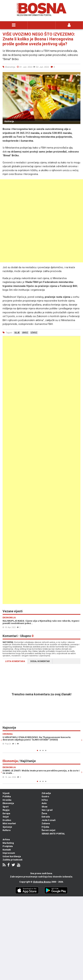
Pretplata (8, 846)
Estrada (46, 817)
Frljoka (45, 827)
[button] (77, 75)
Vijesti (6, 793)
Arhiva (6, 839)
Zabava (46, 823)
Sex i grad (47, 810)
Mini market (9, 823)
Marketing (8, 843)
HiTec (45, 800)
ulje (17, 333)
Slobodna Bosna (42, 882)
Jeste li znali (49, 820)
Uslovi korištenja (12, 856)
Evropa (6, 813)
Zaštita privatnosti (13, 860)
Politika (7, 796)
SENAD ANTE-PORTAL (53, 834)
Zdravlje (46, 793)
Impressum (9, 853)
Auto (44, 803)
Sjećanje (7, 827)
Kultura (7, 830)
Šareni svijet (48, 830)
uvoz (25, 333)
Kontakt (7, 850)
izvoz (34, 333)
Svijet (6, 817)
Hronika (7, 800)
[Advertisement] (41, 221)
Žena (44, 813)
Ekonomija (8, 803)
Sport (6, 807)
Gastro (45, 796)
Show (45, 807)
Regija (6, 810)
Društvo (7, 820)
